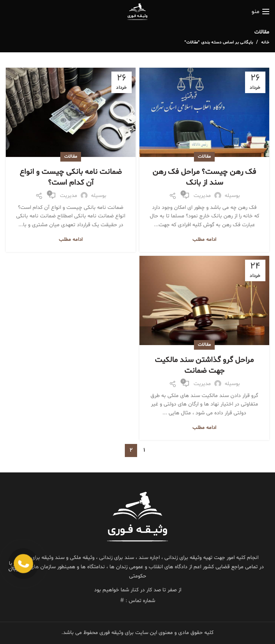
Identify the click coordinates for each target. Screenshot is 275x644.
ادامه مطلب (205, 240)
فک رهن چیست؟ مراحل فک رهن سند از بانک (204, 177)
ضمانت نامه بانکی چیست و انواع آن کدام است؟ (71, 177)
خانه (265, 43)
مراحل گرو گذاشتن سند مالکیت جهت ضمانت (204, 365)
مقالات (205, 157)
